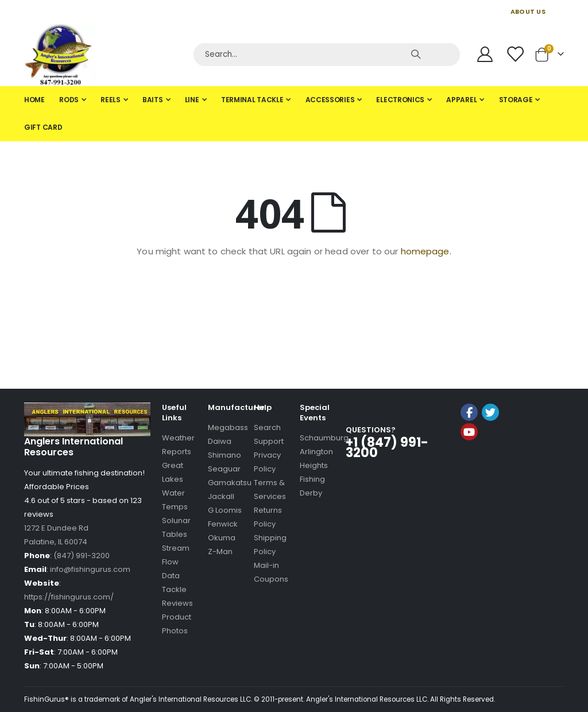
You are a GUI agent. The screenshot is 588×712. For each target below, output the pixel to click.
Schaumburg (324, 438)
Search (267, 427)
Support (269, 441)
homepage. (426, 251)
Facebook (469, 412)
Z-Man (220, 552)
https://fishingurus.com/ (69, 597)
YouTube (469, 432)
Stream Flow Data (176, 562)
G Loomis (225, 510)
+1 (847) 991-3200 (387, 448)
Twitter (490, 412)
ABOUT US (528, 11)
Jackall (221, 496)
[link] (489, 463)
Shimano (225, 455)
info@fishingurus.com (90, 569)
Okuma (222, 538)
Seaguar (224, 469)
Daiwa (220, 441)
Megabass (228, 427)
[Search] (327, 55)
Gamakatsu (230, 483)
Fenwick (223, 524)
